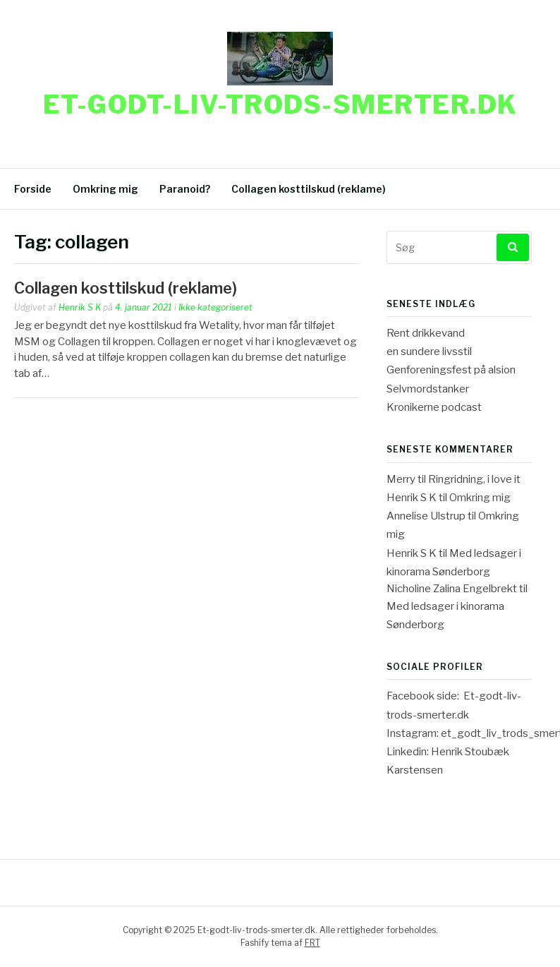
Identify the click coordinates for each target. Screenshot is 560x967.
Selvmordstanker (428, 389)
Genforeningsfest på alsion (451, 370)
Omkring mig (105, 189)
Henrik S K (80, 307)
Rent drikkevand (426, 333)
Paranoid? (185, 189)
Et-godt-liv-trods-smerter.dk (280, 104)
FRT (312, 943)
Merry (401, 479)
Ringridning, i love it (474, 479)
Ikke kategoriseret (215, 307)
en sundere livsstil (429, 352)
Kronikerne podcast (434, 407)
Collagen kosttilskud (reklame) (309, 189)
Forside (33, 189)
